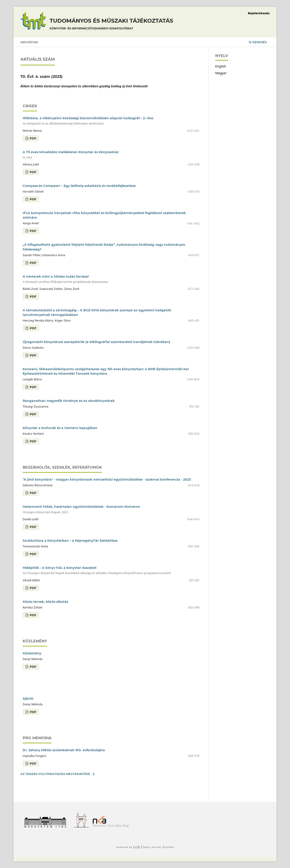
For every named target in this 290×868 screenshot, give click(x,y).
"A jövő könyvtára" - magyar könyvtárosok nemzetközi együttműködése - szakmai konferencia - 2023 (107, 479)
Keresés (258, 42)
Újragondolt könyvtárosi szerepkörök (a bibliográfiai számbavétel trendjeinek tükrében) (96, 342)
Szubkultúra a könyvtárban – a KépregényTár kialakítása (70, 541)
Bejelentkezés (259, 13)
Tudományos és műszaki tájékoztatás (111, 25)
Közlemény (32, 653)
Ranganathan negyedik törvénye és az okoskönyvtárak (69, 401)
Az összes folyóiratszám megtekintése (55, 774)
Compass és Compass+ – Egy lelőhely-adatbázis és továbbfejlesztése (79, 186)
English (221, 66)
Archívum (29, 42)
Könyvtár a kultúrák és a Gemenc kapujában (60, 428)
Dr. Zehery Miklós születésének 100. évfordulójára (64, 750)
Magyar (221, 73)
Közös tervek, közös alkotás (45, 602)
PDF (33, 138)
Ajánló (28, 699)
